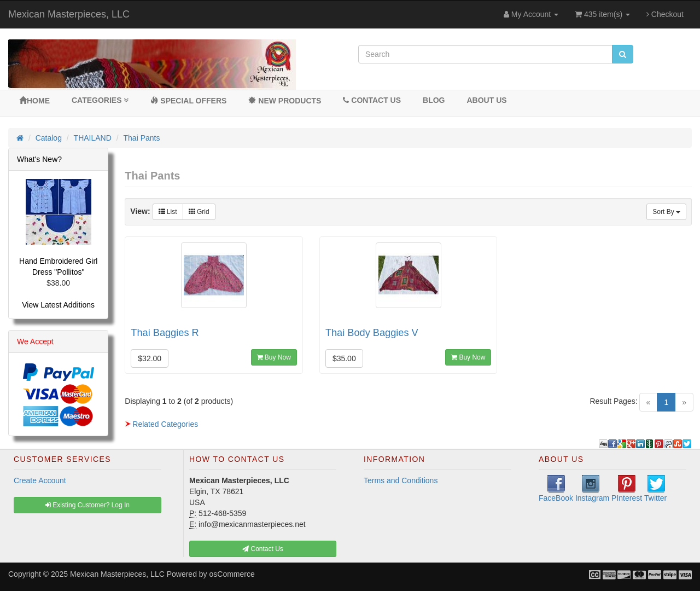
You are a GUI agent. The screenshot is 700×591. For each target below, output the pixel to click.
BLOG (434, 100)
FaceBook (556, 489)
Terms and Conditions (401, 480)
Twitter (655, 489)
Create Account (40, 480)
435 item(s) (602, 14)
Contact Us (372, 100)
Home (34, 101)
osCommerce (232, 574)
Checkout (665, 14)
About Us (486, 100)
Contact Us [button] (263, 549)
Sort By (666, 212)
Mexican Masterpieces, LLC (69, 14)
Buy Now (274, 357)
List (168, 212)
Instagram (592, 489)
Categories (100, 100)
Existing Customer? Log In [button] (87, 505)
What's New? (39, 159)
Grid (199, 212)
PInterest (627, 489)
